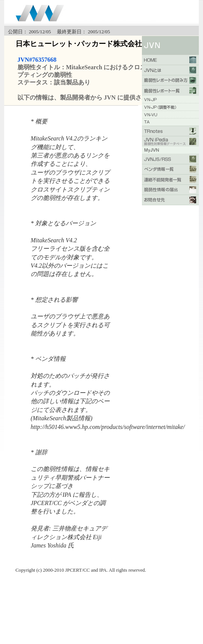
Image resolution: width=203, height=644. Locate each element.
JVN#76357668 (37, 60)
